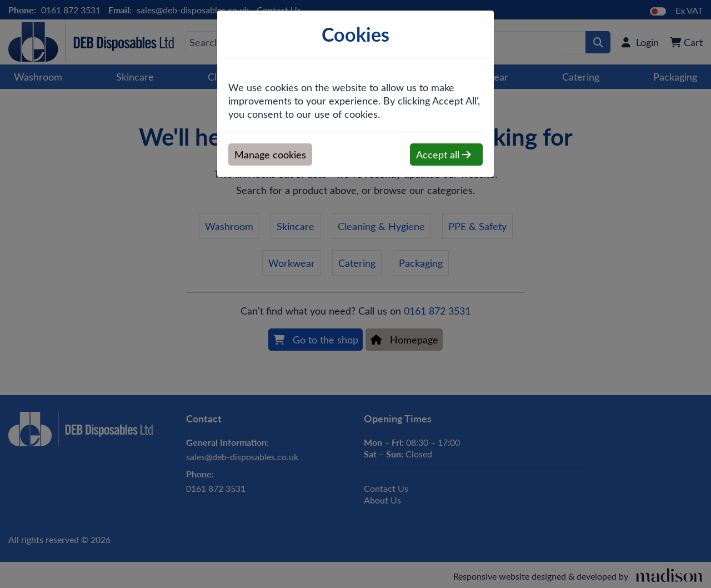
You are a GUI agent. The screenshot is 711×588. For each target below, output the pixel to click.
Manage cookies (270, 155)
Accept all (444, 155)
